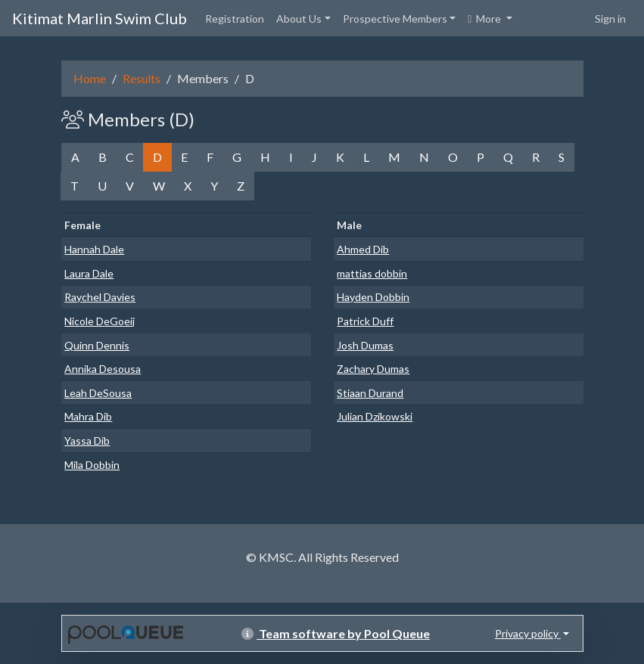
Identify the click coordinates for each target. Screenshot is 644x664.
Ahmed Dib (363, 249)
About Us (299, 19)
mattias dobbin (372, 273)
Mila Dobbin (92, 465)
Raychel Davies (100, 297)
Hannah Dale (94, 249)
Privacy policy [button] (528, 633)
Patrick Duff (365, 321)
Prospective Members (395, 19)
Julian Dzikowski (375, 416)
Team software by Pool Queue (336, 633)
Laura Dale (89, 273)
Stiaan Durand (370, 393)
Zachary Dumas (373, 369)
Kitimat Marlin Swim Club (100, 18)
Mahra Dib (88, 416)
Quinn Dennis (97, 345)
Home (90, 78)
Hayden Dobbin (373, 297)
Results (142, 78)
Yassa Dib (87, 441)
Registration (235, 19)
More (485, 19)
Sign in (610, 19)
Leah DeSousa (98, 393)
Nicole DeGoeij (100, 321)
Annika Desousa (103, 369)
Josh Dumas (365, 345)
